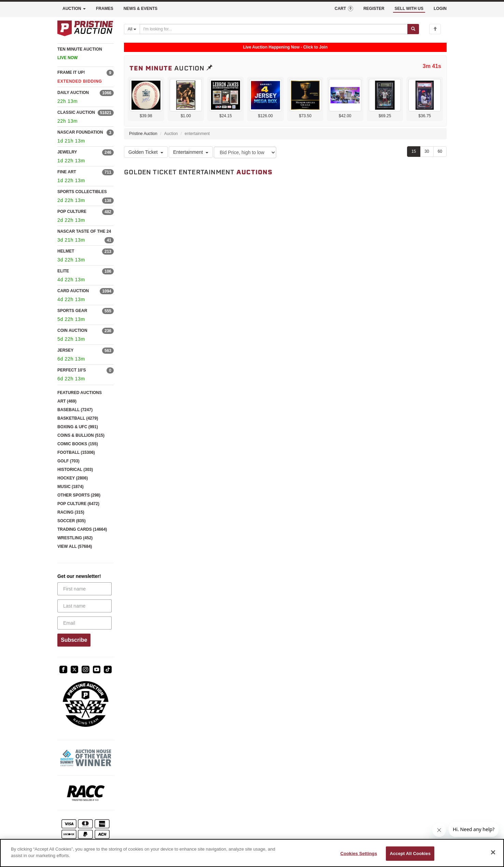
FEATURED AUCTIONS (80, 393)
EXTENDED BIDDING (80, 81)
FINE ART (67, 172)
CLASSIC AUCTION (76, 112)
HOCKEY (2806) (73, 478)
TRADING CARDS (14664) (82, 529)
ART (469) (67, 401)
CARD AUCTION (73, 291)
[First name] (85, 589)
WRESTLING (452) (75, 538)
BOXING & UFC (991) (78, 427)
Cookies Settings (359, 854)
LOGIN (440, 9)
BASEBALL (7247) (75, 410)
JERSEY (65, 350)
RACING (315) (71, 512)
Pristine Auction (143, 134)
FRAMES (105, 9)
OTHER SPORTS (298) (79, 495)
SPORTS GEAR (72, 311)
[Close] (493, 852)
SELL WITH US (409, 9)
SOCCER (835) (72, 521)
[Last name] (85, 606)
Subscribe (74, 640)
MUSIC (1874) (71, 487)
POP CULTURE (72, 212)
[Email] (85, 623)
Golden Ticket (146, 152)
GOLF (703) (68, 461)
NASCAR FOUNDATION (80, 132)
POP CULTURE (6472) (78, 504)
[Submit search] (413, 29)
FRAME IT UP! (71, 72)
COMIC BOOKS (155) (78, 444)
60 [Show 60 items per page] (440, 151)
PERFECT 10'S (72, 370)
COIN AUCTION (72, 330)
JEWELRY (67, 152)
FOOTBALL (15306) (76, 452)
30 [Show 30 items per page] (427, 151)
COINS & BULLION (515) (81, 435)
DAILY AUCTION (73, 93)
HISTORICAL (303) (75, 470)
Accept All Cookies (410, 854)
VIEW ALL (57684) (75, 546)
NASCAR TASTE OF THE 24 (84, 231)
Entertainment (191, 152)
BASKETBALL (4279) (78, 418)
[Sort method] (245, 152)
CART (344, 9)
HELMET (66, 251)
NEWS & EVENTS (141, 9)
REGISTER (374, 9)
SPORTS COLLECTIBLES (82, 192)
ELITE (63, 271)
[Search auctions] (274, 29)
